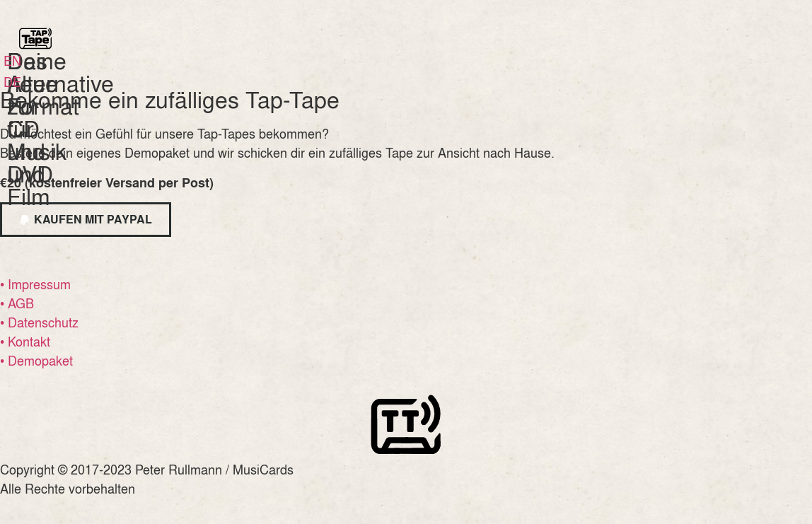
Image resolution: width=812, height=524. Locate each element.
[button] (86, 220)
